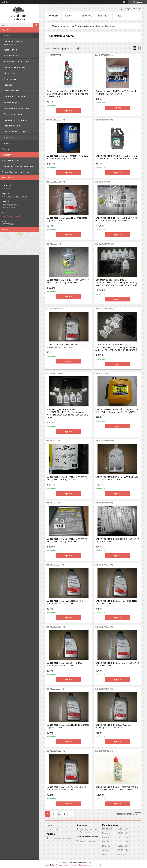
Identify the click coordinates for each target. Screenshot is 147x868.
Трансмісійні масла (13, 126)
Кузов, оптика (10, 50)
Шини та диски (11, 73)
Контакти (104, 16)
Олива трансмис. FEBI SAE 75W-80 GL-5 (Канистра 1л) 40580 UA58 (67, 788)
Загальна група (11, 102)
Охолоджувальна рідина (16, 132)
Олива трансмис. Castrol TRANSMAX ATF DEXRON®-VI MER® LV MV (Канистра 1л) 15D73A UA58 (67, 94)
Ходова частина (12, 56)
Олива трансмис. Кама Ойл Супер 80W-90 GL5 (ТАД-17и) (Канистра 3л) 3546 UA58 (117, 411)
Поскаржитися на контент (66, 865)
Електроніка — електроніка (17, 61)
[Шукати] (36, 25)
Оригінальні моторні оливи (17, 108)
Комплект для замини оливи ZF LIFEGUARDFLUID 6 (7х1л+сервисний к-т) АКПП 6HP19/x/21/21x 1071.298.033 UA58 (116, 347)
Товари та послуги (61, 26)
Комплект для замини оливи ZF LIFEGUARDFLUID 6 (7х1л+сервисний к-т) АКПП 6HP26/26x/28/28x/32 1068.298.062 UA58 (67, 413)
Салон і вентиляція (13, 91)
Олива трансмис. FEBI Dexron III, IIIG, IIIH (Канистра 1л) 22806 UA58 (67, 602)
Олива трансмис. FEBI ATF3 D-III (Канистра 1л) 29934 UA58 (117, 664)
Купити (69, 110)
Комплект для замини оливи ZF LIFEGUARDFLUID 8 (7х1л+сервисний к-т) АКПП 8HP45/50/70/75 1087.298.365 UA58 (116, 283)
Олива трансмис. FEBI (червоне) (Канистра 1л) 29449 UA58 (117, 540)
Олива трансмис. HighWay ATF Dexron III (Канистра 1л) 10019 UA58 (116, 92)
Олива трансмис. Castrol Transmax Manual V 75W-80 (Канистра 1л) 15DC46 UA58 (117, 788)
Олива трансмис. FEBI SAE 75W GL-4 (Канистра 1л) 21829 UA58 (114, 726)
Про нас (6, 143)
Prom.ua (88, 862)
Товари (5, 35)
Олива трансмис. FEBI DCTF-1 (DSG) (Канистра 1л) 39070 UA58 (65, 664)
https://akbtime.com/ (11, 216)
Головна (53, 16)
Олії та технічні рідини (14, 67)
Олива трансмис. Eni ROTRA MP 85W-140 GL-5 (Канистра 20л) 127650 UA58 (116, 219)
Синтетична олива (13, 114)
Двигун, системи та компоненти (13, 43)
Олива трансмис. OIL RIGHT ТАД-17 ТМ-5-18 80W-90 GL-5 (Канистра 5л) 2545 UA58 (117, 157)
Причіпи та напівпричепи (16, 96)
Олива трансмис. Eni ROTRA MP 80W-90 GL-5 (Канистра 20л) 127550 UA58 (67, 478)
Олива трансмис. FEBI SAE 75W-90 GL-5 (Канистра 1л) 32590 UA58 (67, 346)
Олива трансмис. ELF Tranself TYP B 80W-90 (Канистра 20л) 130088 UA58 (68, 157)
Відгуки (5, 149)
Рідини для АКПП (12, 137)
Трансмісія (9, 85)
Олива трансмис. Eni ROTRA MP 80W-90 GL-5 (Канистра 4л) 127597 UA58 (67, 540)
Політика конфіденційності (90, 865)
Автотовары (10, 79)
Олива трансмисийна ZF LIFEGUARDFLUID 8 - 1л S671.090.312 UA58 (117, 478)
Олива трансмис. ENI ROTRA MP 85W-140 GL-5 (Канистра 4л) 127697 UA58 (68, 281)
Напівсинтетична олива (15, 120)
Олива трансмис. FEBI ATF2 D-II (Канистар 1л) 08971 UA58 (68, 726)
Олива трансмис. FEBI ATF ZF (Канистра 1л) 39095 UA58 (67, 219)
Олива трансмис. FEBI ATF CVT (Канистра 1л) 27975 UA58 (116, 602)
